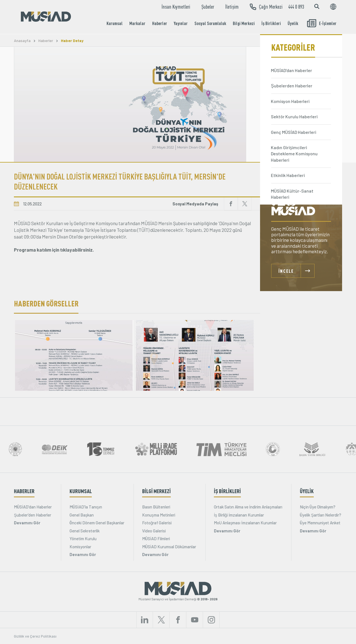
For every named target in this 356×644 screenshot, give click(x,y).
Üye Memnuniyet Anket (320, 523)
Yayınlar (181, 23)
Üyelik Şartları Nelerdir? (321, 515)
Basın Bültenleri (156, 507)
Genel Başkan (82, 515)
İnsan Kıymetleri (176, 7)
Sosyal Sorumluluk (210, 23)
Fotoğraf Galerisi (157, 523)
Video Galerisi (154, 531)
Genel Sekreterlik (85, 531)
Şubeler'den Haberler (33, 515)
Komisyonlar (80, 547)
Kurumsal (115, 23)
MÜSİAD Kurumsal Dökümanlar (169, 547)
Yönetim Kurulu (83, 539)
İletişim (232, 7)
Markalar (137, 23)
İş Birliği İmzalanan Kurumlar (239, 515)
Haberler (160, 23)
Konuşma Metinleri (159, 515)
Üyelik (293, 23)
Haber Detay (72, 41)
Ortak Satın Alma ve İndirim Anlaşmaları (248, 507)
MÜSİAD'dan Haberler (33, 507)
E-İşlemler (322, 23)
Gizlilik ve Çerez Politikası (35, 636)
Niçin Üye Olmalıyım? (318, 507)
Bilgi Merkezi (244, 23)
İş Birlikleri (271, 23)
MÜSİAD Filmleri (156, 539)
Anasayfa (22, 41)
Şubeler (208, 7)
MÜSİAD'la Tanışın (86, 507)
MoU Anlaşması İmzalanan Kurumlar (245, 523)
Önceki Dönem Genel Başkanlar (97, 523)
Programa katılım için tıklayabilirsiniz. (54, 250)
